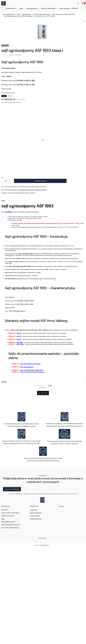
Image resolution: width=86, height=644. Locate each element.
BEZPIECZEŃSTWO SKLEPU (11, 525)
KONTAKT (5, 510)
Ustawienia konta (36, 519)
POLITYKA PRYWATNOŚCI (10, 528)
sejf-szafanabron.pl (9, 14)
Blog (3, 519)
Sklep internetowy (41, 545)
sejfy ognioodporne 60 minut (30, 364)
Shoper (45, 538)
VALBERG (8, 212)
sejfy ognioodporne (27, 367)
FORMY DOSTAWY (8, 516)
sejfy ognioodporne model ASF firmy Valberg (18, 16)
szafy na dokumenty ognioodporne (32, 372)
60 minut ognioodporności (42, 14)
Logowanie (34, 510)
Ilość (3, 177)
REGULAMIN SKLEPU (8, 522)
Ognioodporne (27, 14)
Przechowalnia (35, 516)
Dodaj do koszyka (40, 181)
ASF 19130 (20, 344)
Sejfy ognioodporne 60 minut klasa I (64, 14)
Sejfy (18, 14)
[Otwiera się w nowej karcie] (42, 500)
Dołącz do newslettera (12, 489)
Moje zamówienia (36, 513)
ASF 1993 (20, 342)
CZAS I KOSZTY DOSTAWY (10, 513)
